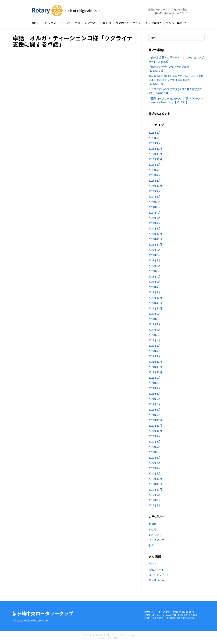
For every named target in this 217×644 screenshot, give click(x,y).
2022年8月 (155, 320)
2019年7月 (155, 507)
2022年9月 (155, 315)
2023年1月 (155, 294)
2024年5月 (155, 209)
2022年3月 (155, 347)
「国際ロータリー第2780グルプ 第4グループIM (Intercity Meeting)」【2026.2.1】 (176, 102)
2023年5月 (155, 272)
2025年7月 (155, 171)
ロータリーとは (70, 24)
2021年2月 (155, 416)
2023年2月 (155, 288)
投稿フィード (156, 571)
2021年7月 (155, 390)
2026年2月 (155, 139)
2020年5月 (155, 459)
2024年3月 (155, 219)
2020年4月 (155, 464)
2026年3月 (155, 134)
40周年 (152, 526)
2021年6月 (155, 395)
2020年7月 (155, 448)
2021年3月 (155, 411)
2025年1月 (155, 182)
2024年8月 (155, 198)
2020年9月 (155, 438)
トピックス (49, 24)
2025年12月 (155, 150)
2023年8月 (155, 256)
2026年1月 (155, 145)
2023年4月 (155, 278)
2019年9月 (155, 496)
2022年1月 (155, 358)
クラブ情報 (152, 24)
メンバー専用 (174, 24)
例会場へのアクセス (128, 24)
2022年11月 (155, 304)
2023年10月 (155, 246)
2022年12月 (155, 299)
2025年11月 (155, 155)
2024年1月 (155, 230)
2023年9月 (155, 251)
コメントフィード (159, 576)
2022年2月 (155, 352)
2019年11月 (155, 486)
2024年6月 (155, 203)
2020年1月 (155, 475)
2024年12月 (155, 187)
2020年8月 (155, 443)
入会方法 (90, 24)
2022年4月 (155, 342)
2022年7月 (155, 326)
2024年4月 (155, 214)
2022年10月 (155, 310)
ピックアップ (156, 542)
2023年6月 (155, 267)
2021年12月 (155, 363)
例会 (35, 24)
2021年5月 (155, 400)
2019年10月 (155, 491)
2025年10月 (155, 161)
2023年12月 (155, 235)
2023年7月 (155, 262)
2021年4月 (155, 406)
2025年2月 (155, 177)
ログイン (154, 566)
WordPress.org (157, 582)
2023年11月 (155, 241)
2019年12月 (155, 480)
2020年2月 (155, 469)
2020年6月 (155, 454)
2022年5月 (155, 336)
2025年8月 (155, 166)
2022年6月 (155, 331)
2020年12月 (155, 422)
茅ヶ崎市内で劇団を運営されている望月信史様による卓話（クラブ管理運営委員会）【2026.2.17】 (176, 81)
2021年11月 (155, 368)
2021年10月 (155, 374)
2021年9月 (155, 379)
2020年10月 (155, 432)
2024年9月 (155, 193)
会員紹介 (106, 24)
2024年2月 (155, 224)
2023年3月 (155, 283)
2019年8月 (155, 501)
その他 (152, 531)
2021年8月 (155, 384)
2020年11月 (155, 427)
